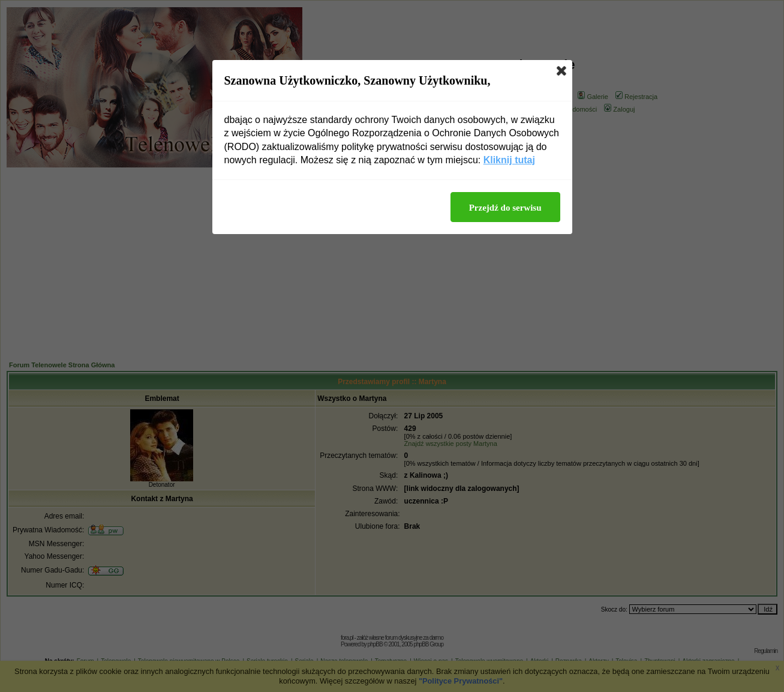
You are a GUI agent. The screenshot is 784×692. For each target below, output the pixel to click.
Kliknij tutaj (509, 160)
